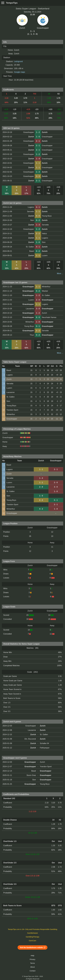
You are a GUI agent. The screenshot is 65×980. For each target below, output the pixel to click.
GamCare (32, 941)
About (32, 967)
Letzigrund (18, 61)
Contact (33, 971)
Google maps (20, 72)
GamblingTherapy (33, 937)
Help (32, 956)
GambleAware (33, 933)
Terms (32, 963)
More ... (60, 273)
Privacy (32, 959)
